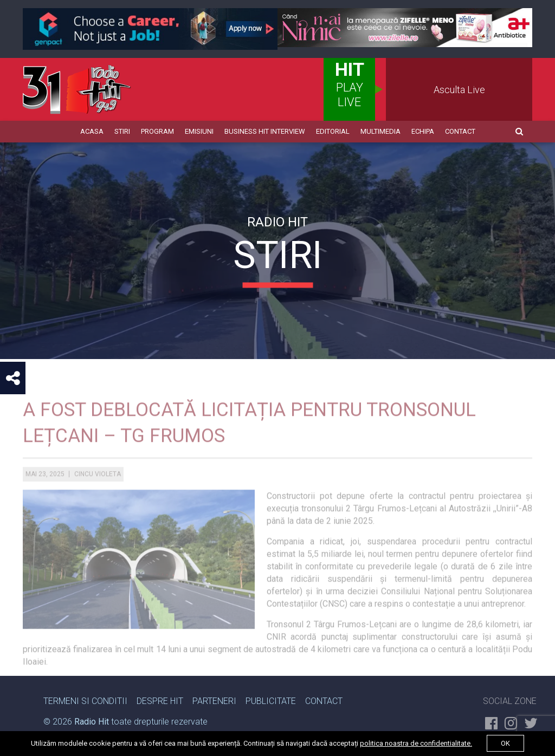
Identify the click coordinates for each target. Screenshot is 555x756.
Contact (460, 131)
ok (505, 743)
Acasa (92, 131)
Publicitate (271, 701)
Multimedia (380, 131)
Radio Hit (92, 722)
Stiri (122, 131)
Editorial (333, 131)
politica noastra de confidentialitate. (416, 743)
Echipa (423, 131)
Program (157, 131)
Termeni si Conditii (85, 701)
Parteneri (214, 701)
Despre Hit (160, 701)
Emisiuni (199, 131)
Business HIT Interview (265, 131)
